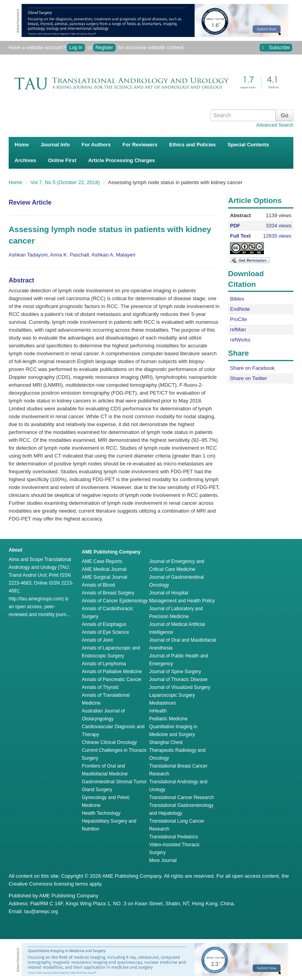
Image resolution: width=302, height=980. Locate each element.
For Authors (96, 145)
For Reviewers (140, 145)
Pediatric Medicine (168, 719)
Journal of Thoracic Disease (178, 679)
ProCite (238, 319)
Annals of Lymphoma (104, 664)
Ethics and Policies (192, 145)
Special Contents (248, 145)
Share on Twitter (249, 378)
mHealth (158, 711)
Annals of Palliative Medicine (112, 672)
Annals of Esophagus (104, 624)
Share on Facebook (252, 368)
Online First (62, 160)
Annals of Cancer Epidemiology (115, 601)
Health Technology (101, 813)
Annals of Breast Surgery (108, 593)
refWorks (240, 340)
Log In (76, 48)
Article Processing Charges (122, 160)
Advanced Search (275, 125)
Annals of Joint (97, 640)
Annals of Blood (98, 585)
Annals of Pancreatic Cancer (112, 679)
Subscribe (276, 48)
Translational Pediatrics (173, 837)
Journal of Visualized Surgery (180, 687)
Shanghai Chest (166, 742)
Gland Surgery (97, 790)
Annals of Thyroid (100, 687)
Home (22, 145)
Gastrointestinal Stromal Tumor (114, 782)
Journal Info (55, 145)
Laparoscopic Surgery (172, 695)
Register (104, 48)
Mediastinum (162, 703)
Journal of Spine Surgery (175, 672)
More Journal (163, 860)
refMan (238, 329)
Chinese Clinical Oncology (109, 742)
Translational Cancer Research (181, 797)
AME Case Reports (102, 561)
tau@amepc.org (41, 912)
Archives (25, 160)
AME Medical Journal (104, 569)
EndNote (240, 309)
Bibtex (237, 299)
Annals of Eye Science (105, 632)
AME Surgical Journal (104, 577)
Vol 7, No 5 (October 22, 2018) (66, 182)
